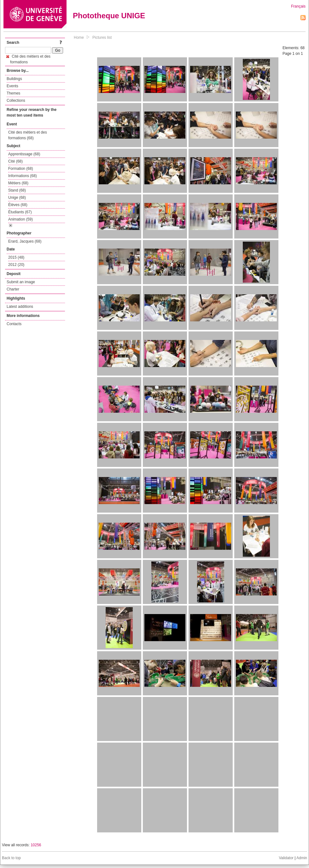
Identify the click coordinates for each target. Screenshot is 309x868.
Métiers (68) (18, 183)
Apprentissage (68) (24, 154)
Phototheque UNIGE (109, 16)
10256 (36, 845)
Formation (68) (21, 169)
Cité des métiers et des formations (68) (28, 135)
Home (79, 37)
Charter (13, 289)
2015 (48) (16, 257)
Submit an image (21, 282)
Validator (286, 858)
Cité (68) (15, 161)
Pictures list (102, 37)
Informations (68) (23, 176)
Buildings (14, 79)
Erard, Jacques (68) (25, 241)
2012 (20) (16, 265)
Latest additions (20, 307)
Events (12, 86)
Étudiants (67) (20, 212)
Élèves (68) (18, 205)
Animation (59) (20, 219)
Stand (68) (17, 190)
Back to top (11, 858)
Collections (16, 101)
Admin (302, 858)
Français (298, 6)
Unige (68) (17, 198)
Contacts (14, 324)
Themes (13, 93)
